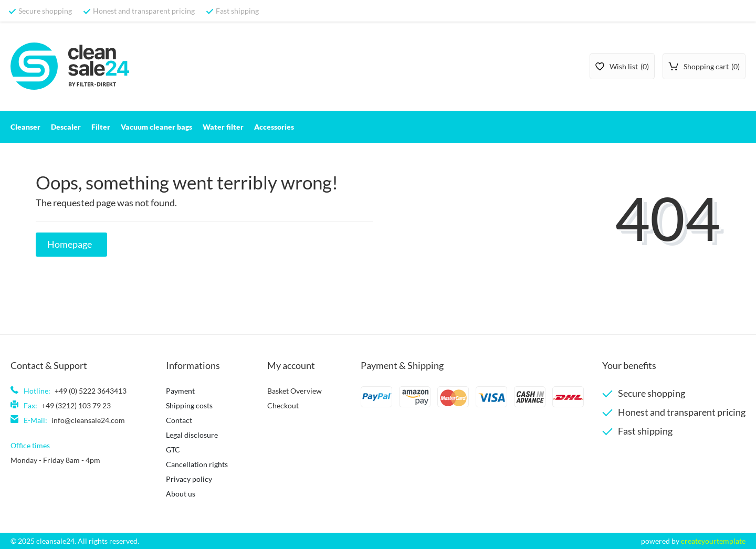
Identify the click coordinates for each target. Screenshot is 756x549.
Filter (101, 127)
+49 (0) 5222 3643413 (91, 391)
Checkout (283, 405)
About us (181, 494)
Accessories (274, 127)
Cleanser (25, 127)
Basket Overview (295, 391)
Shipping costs (189, 405)
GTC (173, 450)
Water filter (223, 127)
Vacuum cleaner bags (156, 127)
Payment (180, 391)
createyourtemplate (713, 541)
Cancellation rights (197, 464)
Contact (179, 420)
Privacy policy (189, 479)
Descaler (66, 127)
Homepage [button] (70, 244)
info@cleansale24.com (88, 420)
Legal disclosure (192, 435)
